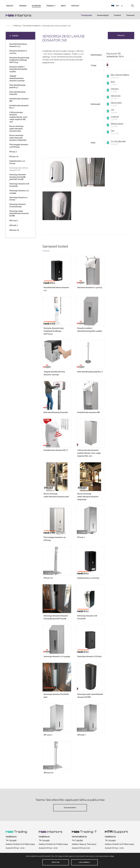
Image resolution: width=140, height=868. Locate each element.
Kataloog (17, 27)
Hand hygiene (116, 104)
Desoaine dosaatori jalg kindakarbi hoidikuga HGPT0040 (19, 61)
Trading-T (51, 6)
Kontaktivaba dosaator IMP (19, 101)
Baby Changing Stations (120, 76)
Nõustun (56, 862)
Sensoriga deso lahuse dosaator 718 (19, 170)
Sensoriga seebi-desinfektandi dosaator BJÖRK (19, 215)
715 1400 (13, 841)
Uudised (117, 16)
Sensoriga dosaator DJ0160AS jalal (18, 207)
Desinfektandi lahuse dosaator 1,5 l (18, 46)
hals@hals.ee (11, 838)
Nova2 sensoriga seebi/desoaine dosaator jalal (16, 130)
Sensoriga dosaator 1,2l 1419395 (19, 193)
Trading (23, 6)
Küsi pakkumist (70, 809)
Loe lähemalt (84, 862)
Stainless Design (117, 125)
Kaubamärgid (103, 16)
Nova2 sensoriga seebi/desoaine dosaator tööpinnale (18, 139)
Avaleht (10, 6)
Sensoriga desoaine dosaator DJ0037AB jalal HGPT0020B (18, 178)
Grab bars (115, 90)
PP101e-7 (13, 153)
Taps (113, 132)
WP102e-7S (14, 231)
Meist (64, 6)
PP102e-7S (14, 158)
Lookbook (115, 118)
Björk (113, 83)
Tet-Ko (121, 57)
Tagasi (15, 37)
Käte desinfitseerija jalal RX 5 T (17, 87)
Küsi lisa (121, 36)
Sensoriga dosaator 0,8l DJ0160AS (19, 186)
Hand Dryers (116, 97)
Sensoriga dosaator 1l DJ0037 (18, 200)
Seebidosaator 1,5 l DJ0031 (17, 163)
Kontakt (75, 6)
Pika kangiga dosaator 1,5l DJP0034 (19, 147)
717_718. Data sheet (118, 142)
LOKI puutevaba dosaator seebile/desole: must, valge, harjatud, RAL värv (18, 118)
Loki (112, 111)
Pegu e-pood (112, 55)
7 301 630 (79, 841)
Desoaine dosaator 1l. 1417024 (18, 53)
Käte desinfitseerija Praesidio (17, 94)
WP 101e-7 (14, 222)
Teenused (130, 16)
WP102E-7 (14, 226)
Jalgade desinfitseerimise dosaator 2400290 (17, 79)
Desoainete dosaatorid (32, 27)
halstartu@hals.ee (79, 838)
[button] (132, 6)
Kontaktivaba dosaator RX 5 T (19, 108)
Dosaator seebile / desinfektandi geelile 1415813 (18, 70)
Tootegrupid (86, 16)
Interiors (36, 6)
